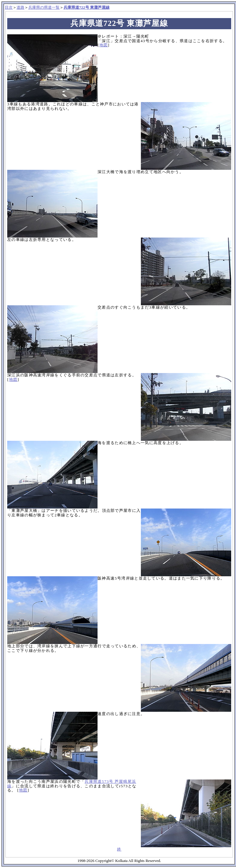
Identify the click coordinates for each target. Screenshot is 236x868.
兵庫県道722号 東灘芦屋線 (87, 7)
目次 (9, 7)
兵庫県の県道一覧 (44, 7)
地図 (104, 45)
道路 (20, 7)
